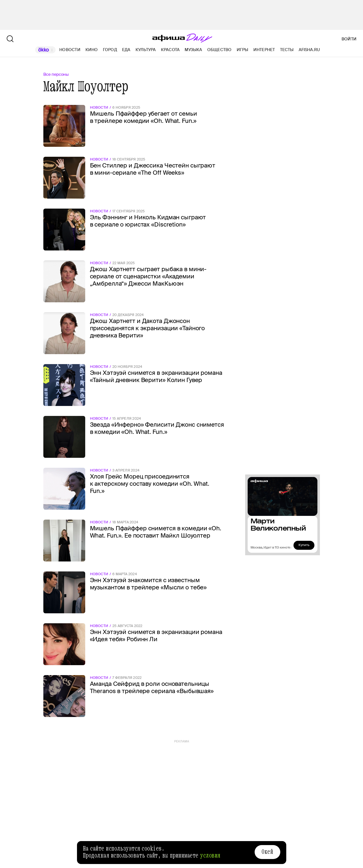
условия (210, 856)
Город (110, 50)
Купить (304, 545)
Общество (219, 50)
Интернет (264, 50)
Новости (70, 50)
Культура (146, 50)
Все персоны (56, 74)
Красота (170, 50)
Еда (126, 50)
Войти (349, 39)
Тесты (287, 50)
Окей (267, 852)
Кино (92, 50)
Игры (243, 50)
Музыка (193, 50)
